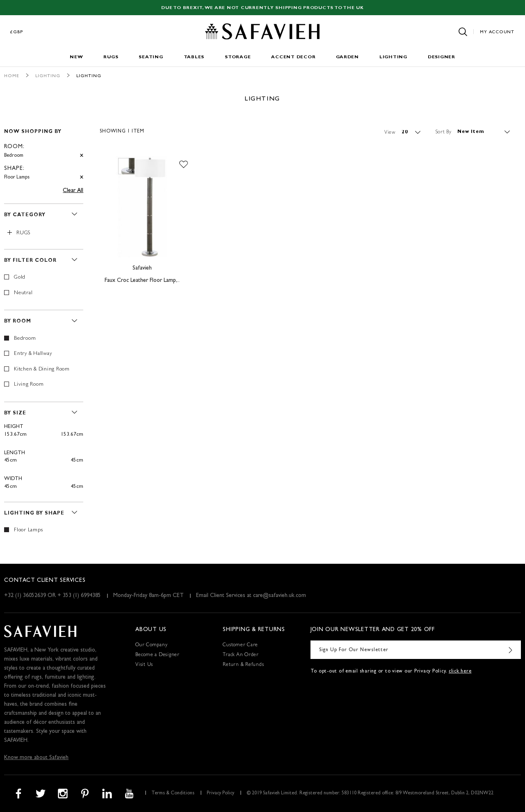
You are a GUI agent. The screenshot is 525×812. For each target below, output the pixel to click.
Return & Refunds (243, 665)
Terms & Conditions (173, 794)
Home (12, 76)
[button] (184, 165)
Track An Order (241, 655)
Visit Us (144, 665)
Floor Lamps (28, 530)
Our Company (151, 645)
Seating (151, 57)
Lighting (393, 57)
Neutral (23, 293)
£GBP (17, 32)
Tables (194, 57)
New (76, 57)
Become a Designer (157, 655)
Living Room (29, 385)
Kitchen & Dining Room (42, 369)
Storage (238, 57)
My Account (497, 32)
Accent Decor (293, 57)
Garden (347, 57)
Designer (442, 57)
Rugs (111, 57)
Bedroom (25, 339)
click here (460, 672)
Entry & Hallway (33, 354)
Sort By (444, 132)
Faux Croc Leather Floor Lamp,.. (142, 281)
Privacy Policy (220, 794)
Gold (20, 278)
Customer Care (240, 645)
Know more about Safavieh (36, 758)
